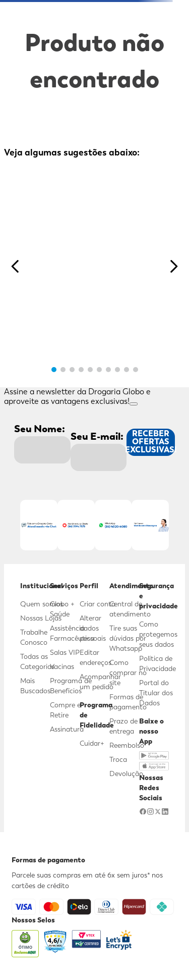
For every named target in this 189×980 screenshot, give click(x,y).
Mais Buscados (35, 686)
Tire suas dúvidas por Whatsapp (128, 638)
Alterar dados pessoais (93, 628)
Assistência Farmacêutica (72, 633)
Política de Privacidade (157, 663)
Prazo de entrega (123, 726)
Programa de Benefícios (71, 686)
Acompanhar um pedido (100, 682)
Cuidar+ (92, 743)
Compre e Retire (65, 710)
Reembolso (127, 745)
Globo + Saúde (62, 609)
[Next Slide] (174, 266)
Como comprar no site (128, 673)
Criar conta (98, 604)
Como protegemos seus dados (158, 634)
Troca (118, 759)
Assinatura (67, 729)
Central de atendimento (130, 609)
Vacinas (62, 666)
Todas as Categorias (37, 661)
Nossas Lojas (41, 618)
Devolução (126, 773)
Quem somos (42, 604)
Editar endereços (96, 657)
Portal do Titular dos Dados (156, 693)
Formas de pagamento (128, 702)
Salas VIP (65, 652)
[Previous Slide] (15, 266)
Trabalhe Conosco (34, 637)
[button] (54, 370)
